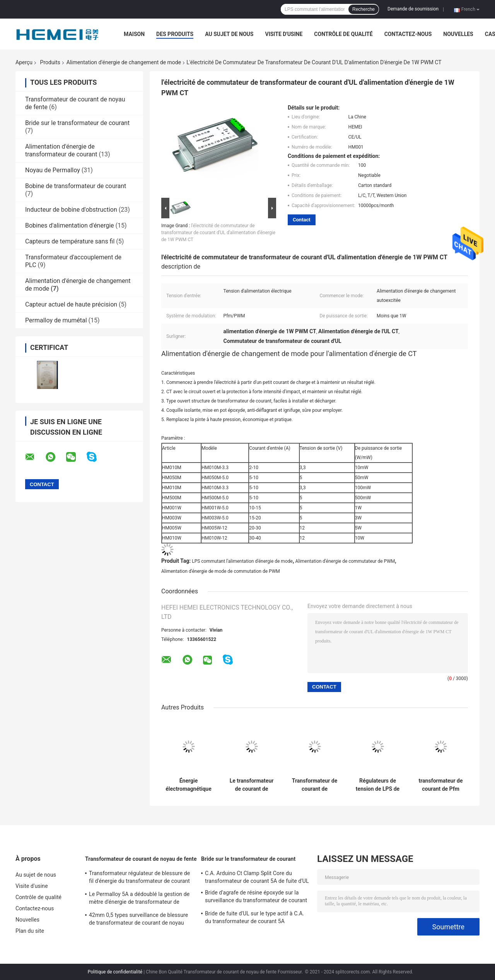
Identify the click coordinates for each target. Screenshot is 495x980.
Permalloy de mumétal (56, 320)
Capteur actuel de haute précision (71, 304)
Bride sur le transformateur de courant (77, 123)
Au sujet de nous (229, 34)
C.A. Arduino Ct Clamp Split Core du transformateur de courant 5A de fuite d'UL (257, 877)
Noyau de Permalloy (53, 170)
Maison (134, 34)
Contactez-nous (408, 34)
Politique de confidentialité (115, 972)
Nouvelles (458, 34)
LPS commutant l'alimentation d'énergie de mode (242, 561)
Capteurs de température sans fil (70, 241)
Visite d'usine (284, 34)
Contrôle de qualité (343, 34)
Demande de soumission (413, 9)
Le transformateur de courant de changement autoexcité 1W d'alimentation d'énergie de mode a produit (252, 785)
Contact (302, 220)
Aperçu (24, 62)
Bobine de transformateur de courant (76, 186)
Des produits (175, 34)
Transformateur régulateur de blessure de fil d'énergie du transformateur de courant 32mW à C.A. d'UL (139, 878)
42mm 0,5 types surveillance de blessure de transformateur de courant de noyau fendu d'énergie (138, 920)
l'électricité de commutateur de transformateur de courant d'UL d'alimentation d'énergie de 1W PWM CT (218, 233)
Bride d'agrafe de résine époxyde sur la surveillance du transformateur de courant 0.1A (256, 898)
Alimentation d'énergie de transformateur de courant (61, 150)
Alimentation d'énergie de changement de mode (124, 62)
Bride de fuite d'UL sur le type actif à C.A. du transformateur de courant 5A (254, 917)
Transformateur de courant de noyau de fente (141, 859)
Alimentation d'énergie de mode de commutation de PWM (221, 571)
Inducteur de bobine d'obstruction (71, 210)
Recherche (364, 9)
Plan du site (30, 931)
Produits (50, 62)
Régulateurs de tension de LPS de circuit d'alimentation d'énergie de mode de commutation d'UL (378, 785)
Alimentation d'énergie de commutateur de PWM (345, 561)
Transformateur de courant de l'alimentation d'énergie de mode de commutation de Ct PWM (315, 785)
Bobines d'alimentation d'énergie (70, 225)
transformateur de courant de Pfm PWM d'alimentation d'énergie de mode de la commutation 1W (441, 785)
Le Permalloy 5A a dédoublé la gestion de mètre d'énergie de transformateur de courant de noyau (139, 899)
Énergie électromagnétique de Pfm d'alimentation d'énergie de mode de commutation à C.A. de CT (188, 785)
